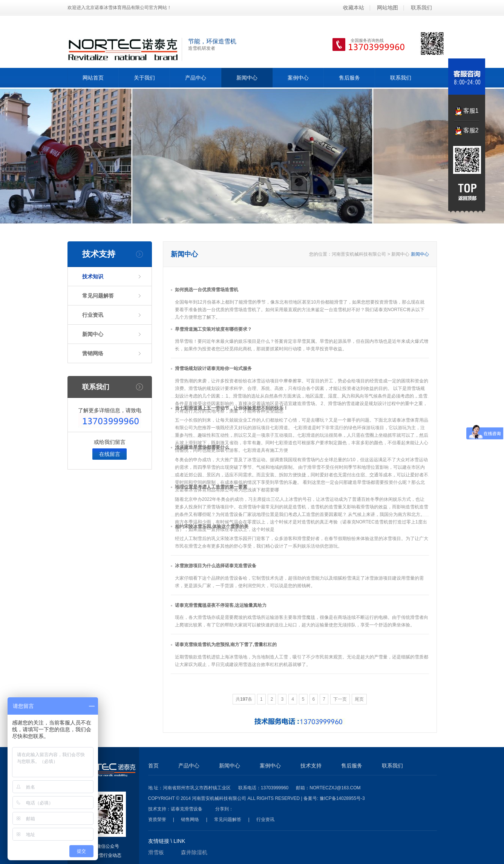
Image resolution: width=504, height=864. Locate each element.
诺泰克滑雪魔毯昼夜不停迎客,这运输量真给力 (221, 605)
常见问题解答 (98, 296)
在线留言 (110, 454)
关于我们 (144, 78)
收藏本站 (354, 8)
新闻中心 (247, 78)
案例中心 (298, 78)
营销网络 (93, 353)
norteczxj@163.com (335, 788)
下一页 (340, 699)
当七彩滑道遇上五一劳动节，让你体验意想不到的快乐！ (231, 408)
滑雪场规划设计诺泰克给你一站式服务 (213, 368)
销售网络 (190, 819)
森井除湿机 (194, 852)
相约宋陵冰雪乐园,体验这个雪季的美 (212, 526)
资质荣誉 (157, 819)
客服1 (471, 111)
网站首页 (93, 78)
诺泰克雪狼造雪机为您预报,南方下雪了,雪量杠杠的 (226, 645)
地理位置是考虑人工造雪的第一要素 (211, 487)
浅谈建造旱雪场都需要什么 (202, 447)
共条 (244, 699)
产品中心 (196, 78)
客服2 (471, 130)
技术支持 (311, 766)
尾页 (359, 699)
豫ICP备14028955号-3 (342, 798)
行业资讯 (93, 315)
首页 (153, 766)
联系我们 (421, 8)
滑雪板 (156, 852)
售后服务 (349, 78)
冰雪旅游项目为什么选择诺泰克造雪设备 (216, 566)
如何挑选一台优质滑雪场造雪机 (207, 290)
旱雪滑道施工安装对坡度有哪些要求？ (213, 329)
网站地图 (388, 8)
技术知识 (93, 276)
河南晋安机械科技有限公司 (359, 254)
